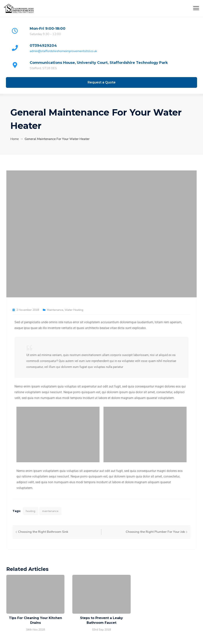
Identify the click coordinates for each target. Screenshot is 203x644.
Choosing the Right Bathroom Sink (43, 532)
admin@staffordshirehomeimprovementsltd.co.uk (63, 51)
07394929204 (43, 46)
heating (31, 511)
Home (15, 139)
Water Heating (74, 310)
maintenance (50, 511)
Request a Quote (102, 82)
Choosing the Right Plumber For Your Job (155, 532)
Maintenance (55, 310)
